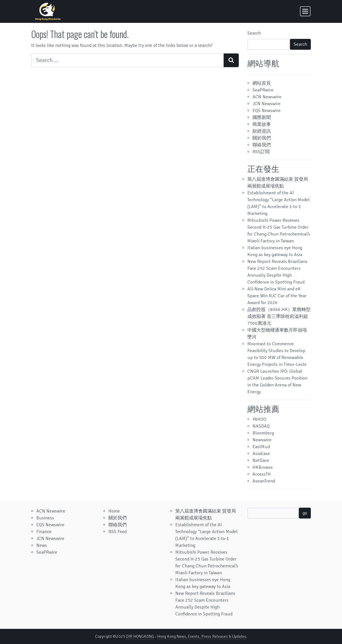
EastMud (261, 447)
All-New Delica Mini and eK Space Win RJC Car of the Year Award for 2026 (277, 296)
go (305, 513)
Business (45, 518)
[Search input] (128, 60)
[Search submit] (231, 60)
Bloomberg (263, 433)
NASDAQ (261, 426)
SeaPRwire (263, 90)
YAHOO (259, 419)
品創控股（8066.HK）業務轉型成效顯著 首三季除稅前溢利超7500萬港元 (279, 316)
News (42, 545)
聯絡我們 (262, 145)
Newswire (262, 440)
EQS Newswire (267, 111)
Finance (44, 532)
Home (114, 511)
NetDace (261, 460)
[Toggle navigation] (305, 11)
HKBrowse (263, 467)
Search (254, 33)
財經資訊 (262, 131)
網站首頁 (262, 83)
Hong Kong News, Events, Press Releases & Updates (202, 636)
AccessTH (262, 474)
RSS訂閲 (261, 152)
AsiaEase (261, 454)
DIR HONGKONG (140, 636)
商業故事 (262, 124)
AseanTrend (264, 481)
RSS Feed (118, 532)
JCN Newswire (267, 104)
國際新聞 (262, 117)
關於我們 (262, 138)
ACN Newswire (267, 97)
